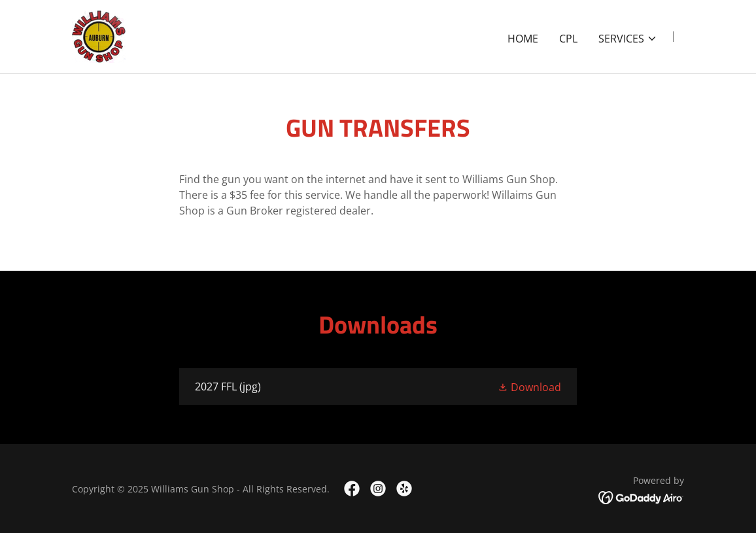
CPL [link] (568, 39)
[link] (99, 35)
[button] (628, 39)
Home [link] (523, 39)
